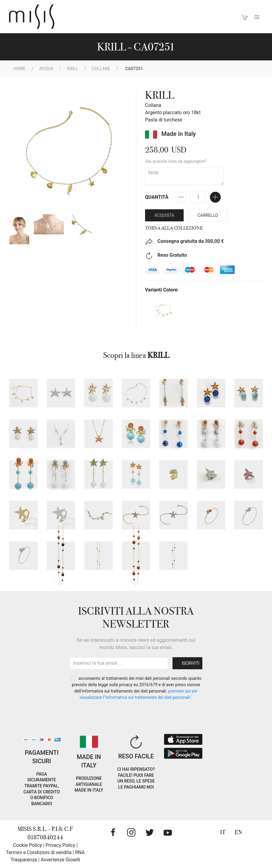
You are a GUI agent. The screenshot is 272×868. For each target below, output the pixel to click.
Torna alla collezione (174, 228)
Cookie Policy (27, 845)
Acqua (46, 69)
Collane (101, 69)
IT (223, 832)
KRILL (72, 69)
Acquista (164, 215)
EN (238, 832)
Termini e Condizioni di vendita (39, 852)
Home (20, 69)
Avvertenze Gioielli (60, 860)
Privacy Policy (60, 845)
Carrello (208, 215)
